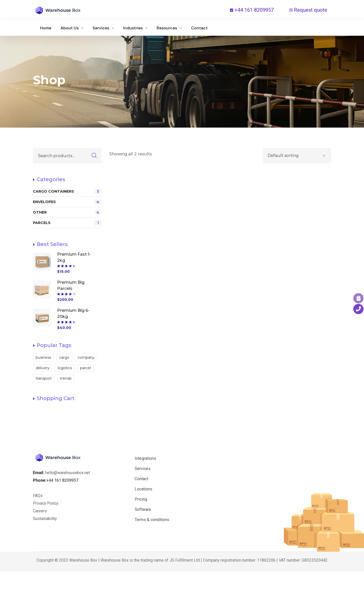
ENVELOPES (67, 202)
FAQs (38, 496)
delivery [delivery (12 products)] (43, 368)
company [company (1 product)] (86, 357)
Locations (143, 489)
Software (143, 509)
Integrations (145, 458)
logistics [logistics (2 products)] (65, 368)
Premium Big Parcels (71, 285)
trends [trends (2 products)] (66, 378)
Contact (141, 479)
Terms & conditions (152, 520)
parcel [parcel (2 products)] (85, 368)
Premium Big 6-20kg (73, 313)
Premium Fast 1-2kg (74, 257)
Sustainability (45, 519)
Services (143, 469)
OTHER (67, 212)
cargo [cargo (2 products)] (64, 357)
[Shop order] (297, 156)
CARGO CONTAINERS (67, 191)
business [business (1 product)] (43, 357)
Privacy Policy (46, 503)
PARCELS (67, 223)
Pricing (141, 499)
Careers (40, 511)
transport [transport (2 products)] (44, 378)
